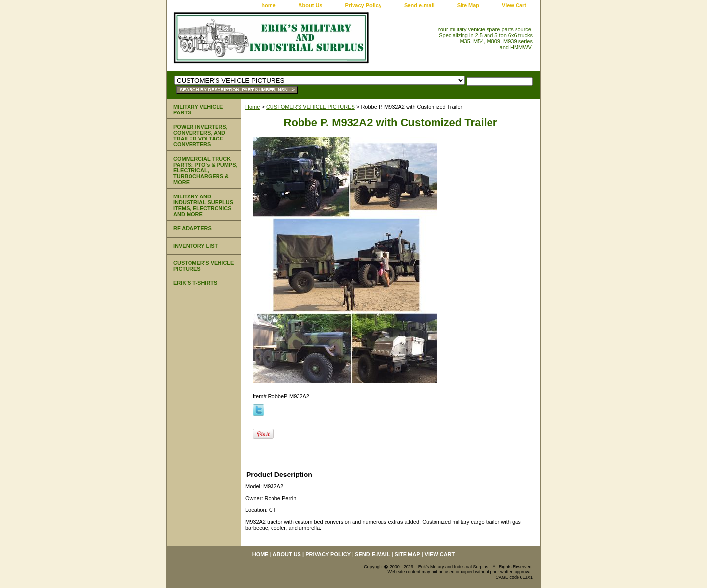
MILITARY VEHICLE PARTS (198, 110)
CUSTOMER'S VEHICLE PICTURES (311, 107)
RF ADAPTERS (192, 228)
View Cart (514, 5)
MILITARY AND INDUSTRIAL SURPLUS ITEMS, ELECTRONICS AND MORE (203, 205)
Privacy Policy (363, 5)
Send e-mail (419, 5)
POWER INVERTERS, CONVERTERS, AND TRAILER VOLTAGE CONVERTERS (201, 136)
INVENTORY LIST (195, 246)
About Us (311, 5)
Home (253, 107)
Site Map (468, 5)
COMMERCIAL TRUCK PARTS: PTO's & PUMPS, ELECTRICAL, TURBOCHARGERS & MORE (205, 170)
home (268, 5)
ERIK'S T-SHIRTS (195, 283)
